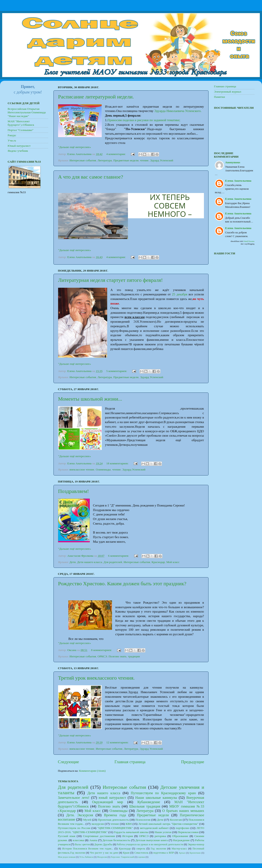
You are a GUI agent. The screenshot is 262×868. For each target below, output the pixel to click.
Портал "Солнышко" (21, 130)
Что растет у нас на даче (104, 853)
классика (78, 840)
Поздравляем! (73, 491)
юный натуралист (112, 798)
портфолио (183, 828)
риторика (160, 836)
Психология (143, 820)
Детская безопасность (116, 840)
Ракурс (12, 135)
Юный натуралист (19, 146)
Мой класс (173, 562)
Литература (105, 160)
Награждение (181, 840)
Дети (73, 562)
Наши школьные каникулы (156, 798)
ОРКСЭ (102, 656)
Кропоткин (195, 853)
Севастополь (141, 853)
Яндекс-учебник (18, 151)
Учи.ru (12, 140)
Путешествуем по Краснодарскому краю (163, 793)
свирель (141, 849)
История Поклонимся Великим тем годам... (88, 849)
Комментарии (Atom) (92, 771)
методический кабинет (154, 828)
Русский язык (67, 836)
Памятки (219, 97)
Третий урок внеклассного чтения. (96, 678)
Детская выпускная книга (152, 840)
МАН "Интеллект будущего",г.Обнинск (21, 123)
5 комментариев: (117, 371)
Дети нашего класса (90, 562)
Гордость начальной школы (131, 832)
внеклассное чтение (82, 469)
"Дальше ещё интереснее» (75, 147)
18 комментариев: (118, 463)
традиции (134, 656)
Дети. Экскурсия (80, 815)
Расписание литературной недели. (96, 97)
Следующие (68, 762)
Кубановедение (149, 802)
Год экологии (158, 849)
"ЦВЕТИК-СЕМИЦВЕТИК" (115, 828)
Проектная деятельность (113, 820)
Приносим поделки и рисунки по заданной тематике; (144, 120)
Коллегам (176, 820)
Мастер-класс (179, 849)
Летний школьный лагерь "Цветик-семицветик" (168, 824)
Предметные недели (126, 160)
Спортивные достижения (99, 836)
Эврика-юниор (196, 844)
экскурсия (97, 824)
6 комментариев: (119, 556)
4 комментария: (116, 154)
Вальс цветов (82, 844)
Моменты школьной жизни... (90, 399)
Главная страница (130, 762)
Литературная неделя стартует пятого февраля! (110, 280)
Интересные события (83, 160)
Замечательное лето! (74, 798)
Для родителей (113, 562)
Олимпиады (103, 469)
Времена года (115, 815)
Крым (126, 853)
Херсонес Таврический (122, 857)
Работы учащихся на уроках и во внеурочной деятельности (150, 844)
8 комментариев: (102, 650)
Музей (87, 820)
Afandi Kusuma (249, 241)
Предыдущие (193, 762)
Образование (180, 836)
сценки (141, 857)
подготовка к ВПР (164, 853)
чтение (144, 160)
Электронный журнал (228, 92)
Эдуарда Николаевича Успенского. (178, 111)
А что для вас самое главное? (91, 177)
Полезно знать (117, 656)
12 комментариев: (118, 742)
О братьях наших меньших (183, 811)
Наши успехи (163, 832)
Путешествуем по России (74, 828)
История (128, 836)
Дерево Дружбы (103, 844)
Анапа (93, 840)
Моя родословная (67, 857)
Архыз (182, 853)
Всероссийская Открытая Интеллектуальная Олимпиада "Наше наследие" (27, 112)
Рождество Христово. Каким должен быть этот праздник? (122, 584)
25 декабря (180, 294)
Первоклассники (188, 832)
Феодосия (102, 857)
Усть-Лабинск (86, 857)
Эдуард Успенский (162, 160)
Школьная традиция (145, 806)
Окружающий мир (108, 802)
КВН (129, 824)
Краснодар (158, 562)
